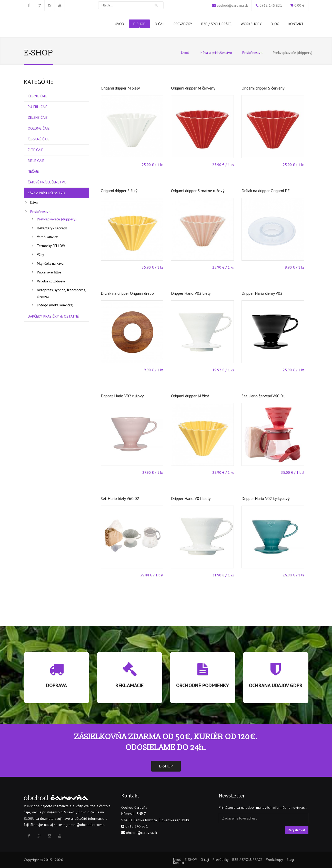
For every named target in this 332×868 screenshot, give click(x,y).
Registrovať (297, 830)
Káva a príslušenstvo (216, 53)
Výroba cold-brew (51, 281)
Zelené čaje (38, 117)
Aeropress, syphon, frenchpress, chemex (61, 293)
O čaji (159, 24)
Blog (275, 24)
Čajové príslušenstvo (47, 182)
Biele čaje (36, 161)
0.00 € (299, 5)
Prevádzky (183, 24)
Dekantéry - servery (52, 228)
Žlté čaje (35, 150)
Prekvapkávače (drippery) (57, 219)
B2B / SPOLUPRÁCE (216, 24)
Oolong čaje (39, 128)
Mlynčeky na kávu (50, 263)
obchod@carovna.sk (232, 5)
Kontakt (296, 24)
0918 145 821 (271, 5)
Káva (34, 203)
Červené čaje (38, 139)
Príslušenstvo (252, 53)
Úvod (119, 24)
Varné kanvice (47, 237)
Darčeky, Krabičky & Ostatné (53, 316)
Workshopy (251, 24)
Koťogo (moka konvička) (55, 305)
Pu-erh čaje (38, 107)
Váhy (41, 254)
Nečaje (33, 171)
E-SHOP (139, 25)
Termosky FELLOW (51, 246)
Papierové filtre (49, 272)
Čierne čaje (37, 96)
